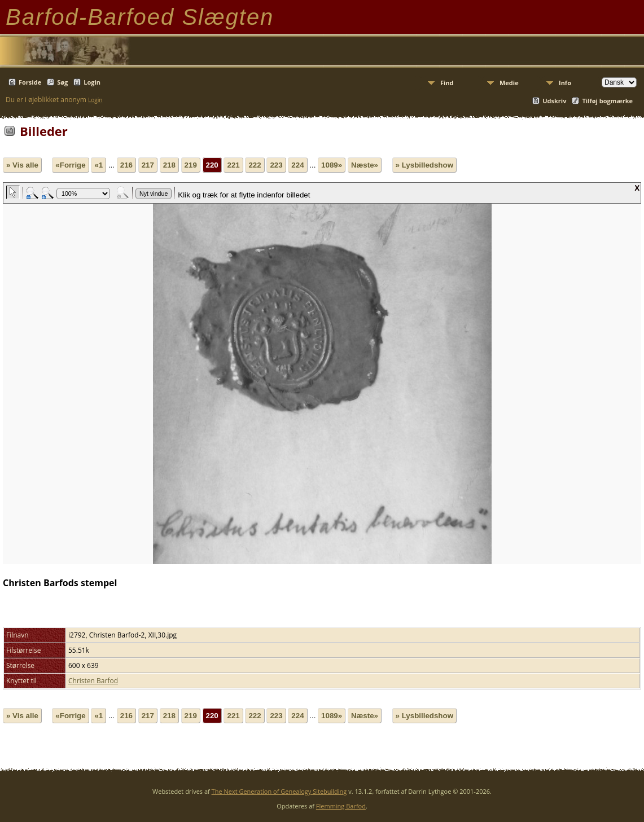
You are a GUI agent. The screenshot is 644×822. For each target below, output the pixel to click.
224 (297, 165)
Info (565, 83)
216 (126, 165)
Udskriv (554, 101)
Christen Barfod (93, 681)
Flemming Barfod (341, 806)
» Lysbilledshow (424, 165)
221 (233, 165)
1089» (332, 165)
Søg (62, 82)
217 (148, 165)
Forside (30, 82)
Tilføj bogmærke (607, 101)
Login (92, 82)
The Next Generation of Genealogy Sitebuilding (279, 791)
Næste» (365, 165)
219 (191, 165)
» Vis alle (22, 165)
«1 (98, 165)
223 (276, 165)
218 (169, 165)
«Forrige (70, 165)
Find (447, 83)
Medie (509, 83)
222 (255, 165)
